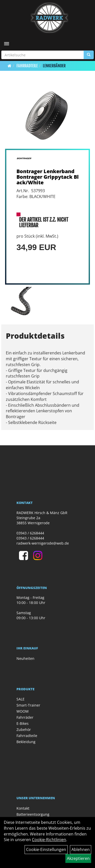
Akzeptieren (78, 858)
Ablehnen (81, 849)
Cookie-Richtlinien (49, 840)
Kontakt (23, 808)
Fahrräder (25, 717)
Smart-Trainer (28, 705)
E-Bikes (23, 723)
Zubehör (24, 730)
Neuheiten (25, 658)
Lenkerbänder (54, 66)
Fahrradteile (27, 66)
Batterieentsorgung (33, 814)
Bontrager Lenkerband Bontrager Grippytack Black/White (48, 177)
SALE (21, 699)
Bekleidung (26, 742)
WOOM (23, 711)
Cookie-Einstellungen (46, 849)
